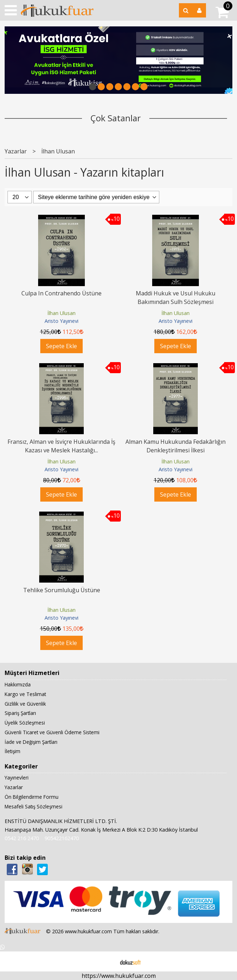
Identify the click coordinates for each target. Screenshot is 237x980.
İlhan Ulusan (61, 313)
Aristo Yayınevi (61, 321)
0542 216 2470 (22, 838)
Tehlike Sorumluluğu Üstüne (62, 590)
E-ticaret (107, 961)
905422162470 (62, 838)
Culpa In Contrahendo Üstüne (61, 293)
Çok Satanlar (116, 118)
